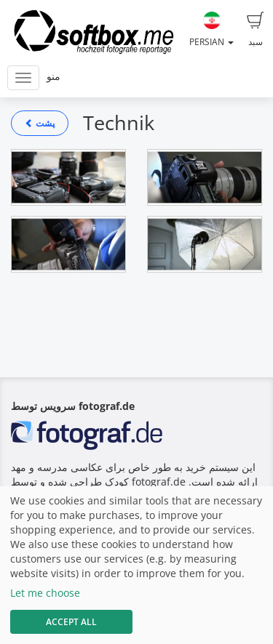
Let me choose (45, 593)
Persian (211, 30)
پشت (40, 123)
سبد (256, 30)
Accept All (71, 622)
